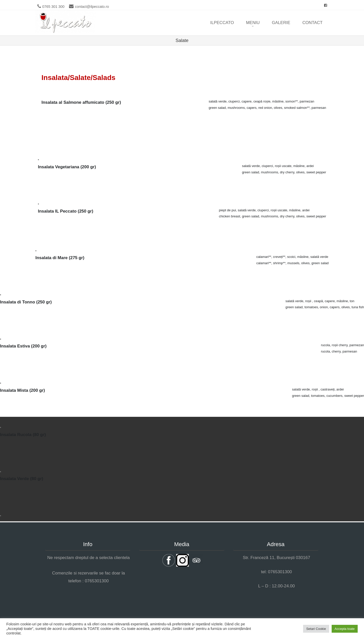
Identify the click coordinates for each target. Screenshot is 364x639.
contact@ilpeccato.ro (92, 7)
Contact (312, 23)
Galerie (281, 23)
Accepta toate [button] (345, 629)
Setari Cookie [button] (316, 629)
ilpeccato (222, 23)
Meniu (253, 23)
